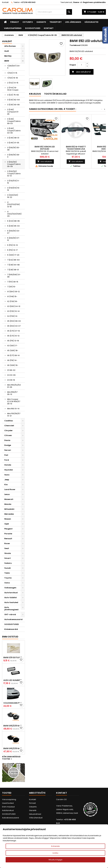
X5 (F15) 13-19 (13, 341)
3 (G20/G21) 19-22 (13, 196)
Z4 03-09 (11, 375)
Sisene (76, 2)
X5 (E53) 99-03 (14, 321)
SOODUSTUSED (33, 28)
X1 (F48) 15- (12, 296)
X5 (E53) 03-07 (14, 326)
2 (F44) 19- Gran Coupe (13, 89)
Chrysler (9, 430)
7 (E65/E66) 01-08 (14, 276)
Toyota (8, 578)
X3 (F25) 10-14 (13, 311)
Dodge (8, 445)
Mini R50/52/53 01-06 (14, 386)
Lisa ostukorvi (81, 72)
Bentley (8, 56)
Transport (56, 22)
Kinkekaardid (11, 629)
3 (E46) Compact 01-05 (13, 112)
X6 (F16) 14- (12, 360)
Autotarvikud (11, 593)
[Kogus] (81, 65)
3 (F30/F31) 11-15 (13, 182)
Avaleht (7, 41)
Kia (6, 485)
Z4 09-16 (11, 380)
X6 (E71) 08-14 (13, 355)
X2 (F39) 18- (12, 301)
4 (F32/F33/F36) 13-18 (13, 204)
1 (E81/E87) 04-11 (14, 67)
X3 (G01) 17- (12, 346)
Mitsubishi (9, 509)
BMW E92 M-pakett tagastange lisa (76, 148)
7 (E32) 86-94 (13, 260)
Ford (7, 460)
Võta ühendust (36, 818)
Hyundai (9, 470)
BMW (7, 61)
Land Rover (10, 489)
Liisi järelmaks (73, 22)
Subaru (8, 563)
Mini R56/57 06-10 (12, 393)
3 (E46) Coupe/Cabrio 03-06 (14, 131)
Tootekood (75, 45)
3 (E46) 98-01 (13, 138)
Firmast (15, 22)
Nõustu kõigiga (55, 860)
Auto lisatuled (11, 602)
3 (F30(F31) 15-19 (14, 189)
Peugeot (8, 529)
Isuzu (7, 475)
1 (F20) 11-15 (12, 73)
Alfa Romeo (10, 46)
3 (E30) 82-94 (13, 100)
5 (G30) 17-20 (13, 255)
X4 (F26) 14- (13, 316)
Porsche (8, 534)
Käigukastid (92, 22)
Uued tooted (8, 803)
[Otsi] (54, 12)
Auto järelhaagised (11, 608)
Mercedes (9, 514)
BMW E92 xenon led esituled (45, 148)
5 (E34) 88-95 (13, 221)
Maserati (9, 499)
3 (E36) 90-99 (13, 105)
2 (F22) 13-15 (13, 83)
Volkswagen (10, 588)
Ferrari (8, 450)
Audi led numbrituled (13, 680)
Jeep (7, 480)
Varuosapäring (13, 28)
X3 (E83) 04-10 (14, 306)
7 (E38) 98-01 (13, 270)
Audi (7, 51)
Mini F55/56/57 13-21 (14, 415)
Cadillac (9, 421)
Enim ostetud (10, 637)
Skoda (8, 553)
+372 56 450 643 (28, 2)
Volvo (7, 583)
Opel (7, 524)
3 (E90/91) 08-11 (13, 156)
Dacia (7, 440)
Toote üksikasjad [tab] (55, 94)
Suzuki (8, 568)
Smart (8, 558)
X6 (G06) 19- (13, 365)
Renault (8, 539)
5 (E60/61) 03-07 (13, 232)
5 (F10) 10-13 (12, 245)
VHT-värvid (10, 614)
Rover (7, 543)
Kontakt (5, 2)
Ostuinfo (28, 22)
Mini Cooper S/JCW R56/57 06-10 (14, 401)
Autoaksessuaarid (13, 619)
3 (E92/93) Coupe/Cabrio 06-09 (14, 164)
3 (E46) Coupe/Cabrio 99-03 (14, 121)
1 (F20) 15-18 (12, 78)
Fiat (6, 455)
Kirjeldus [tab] (35, 94)
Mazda (8, 504)
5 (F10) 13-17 (12, 250)
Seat (7, 548)
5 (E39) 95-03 (13, 226)
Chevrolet (9, 426)
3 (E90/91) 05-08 (13, 149)
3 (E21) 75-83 (13, 95)
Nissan (8, 519)
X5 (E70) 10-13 (13, 336)
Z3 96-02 (11, 370)
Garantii (41, 22)
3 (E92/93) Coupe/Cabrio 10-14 (14, 174)
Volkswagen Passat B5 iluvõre (13, 703)
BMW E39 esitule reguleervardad (13, 657)
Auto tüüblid (10, 597)
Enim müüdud (8, 807)
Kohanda (55, 846)
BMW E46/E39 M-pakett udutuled (13, 726)
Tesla (7, 573)
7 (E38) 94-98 (13, 265)
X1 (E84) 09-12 (13, 292)
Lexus (7, 494)
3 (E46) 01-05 (13, 143)
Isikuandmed (35, 814)
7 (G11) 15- (12, 287)
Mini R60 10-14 (13, 409)
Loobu (55, 853)
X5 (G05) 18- (13, 350)
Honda (8, 465)
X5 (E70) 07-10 (13, 331)
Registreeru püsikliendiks (94, 2)
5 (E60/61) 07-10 (13, 239)
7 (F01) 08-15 (13, 282)
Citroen (8, 435)
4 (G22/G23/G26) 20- (14, 214)
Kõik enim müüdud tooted (11, 758)
